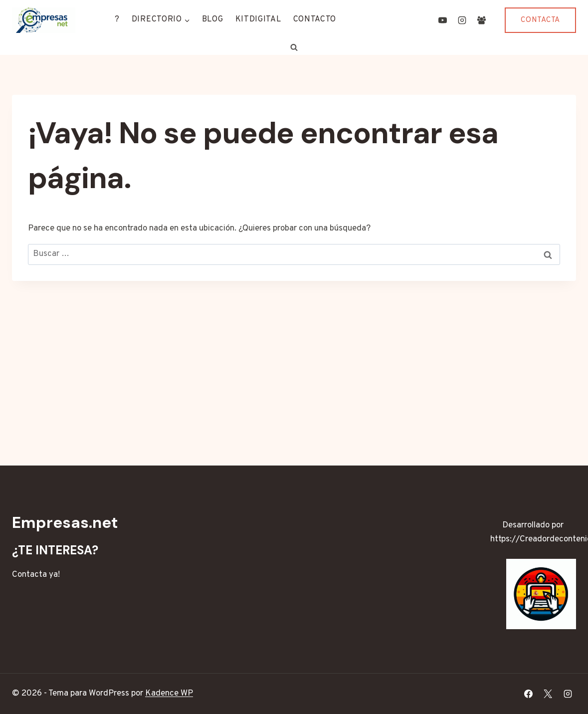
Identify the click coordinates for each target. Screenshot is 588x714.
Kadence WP (169, 694)
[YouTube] (442, 20)
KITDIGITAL (258, 19)
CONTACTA (540, 20)
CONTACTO (315, 19)
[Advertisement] (294, 356)
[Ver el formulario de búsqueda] (294, 47)
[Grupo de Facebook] (481, 20)
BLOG (213, 19)
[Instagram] (462, 20)
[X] (548, 694)
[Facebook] (529, 694)
